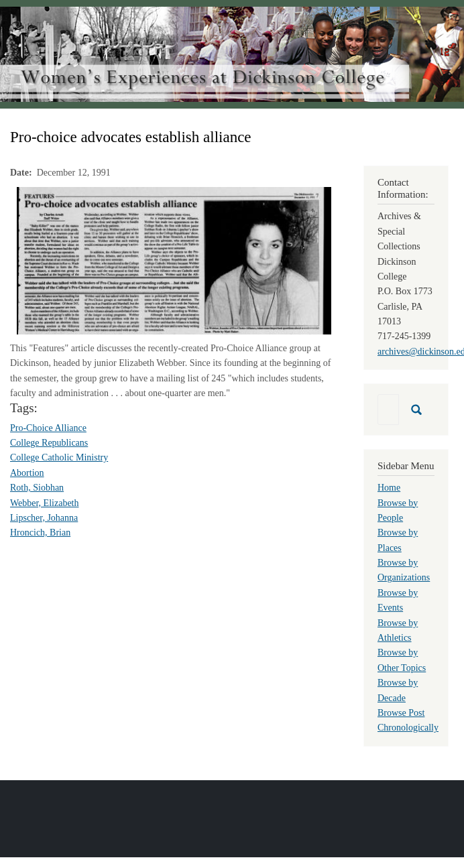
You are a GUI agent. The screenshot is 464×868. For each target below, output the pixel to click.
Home (389, 488)
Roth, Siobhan (37, 488)
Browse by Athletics (398, 630)
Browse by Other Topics (402, 660)
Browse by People (398, 510)
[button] (174, 260)
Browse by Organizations (404, 570)
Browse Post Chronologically (408, 720)
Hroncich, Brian (40, 533)
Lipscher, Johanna (44, 518)
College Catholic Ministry (59, 457)
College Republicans (49, 443)
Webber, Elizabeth (44, 503)
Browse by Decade (398, 690)
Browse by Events (398, 600)
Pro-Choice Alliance (48, 428)
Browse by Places (398, 540)
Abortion (27, 473)
